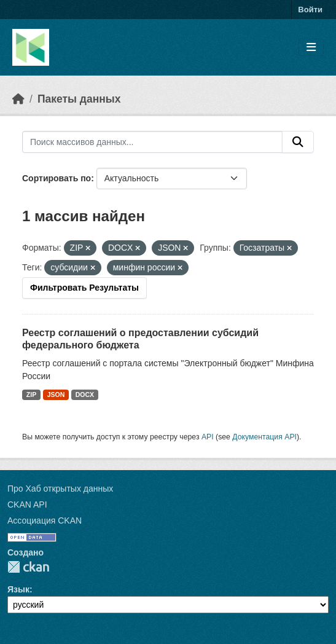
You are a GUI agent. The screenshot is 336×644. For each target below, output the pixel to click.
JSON (56, 395)
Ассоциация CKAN (45, 520)
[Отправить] (298, 142)
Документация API (264, 437)
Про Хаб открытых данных (60, 489)
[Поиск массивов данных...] (152, 142)
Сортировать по (57, 178)
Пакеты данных (79, 99)
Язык (18, 589)
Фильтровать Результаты (84, 288)
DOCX (85, 395)
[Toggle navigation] (311, 48)
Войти (310, 10)
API (208, 437)
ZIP (31, 395)
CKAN (28, 567)
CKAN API (27, 505)
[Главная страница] (18, 99)
